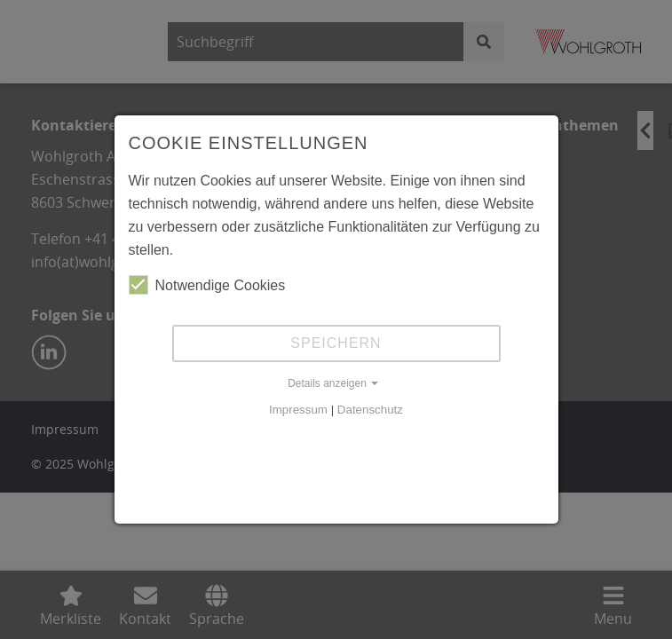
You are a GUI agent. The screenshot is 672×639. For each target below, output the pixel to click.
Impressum (298, 410)
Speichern (336, 343)
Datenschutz (370, 410)
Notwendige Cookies (207, 285)
